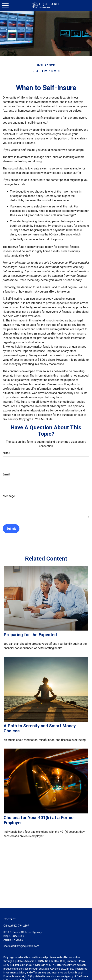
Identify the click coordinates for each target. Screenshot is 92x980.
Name (6, 453)
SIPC (6, 965)
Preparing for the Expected (30, 635)
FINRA (81, 961)
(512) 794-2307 (20, 926)
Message (9, 496)
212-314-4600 (57, 961)
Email (6, 474)
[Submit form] (11, 529)
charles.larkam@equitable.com (21, 946)
